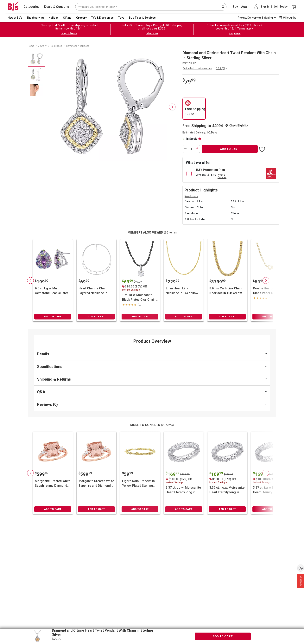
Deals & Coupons (57, 7)
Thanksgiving (35, 18)
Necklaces (56, 46)
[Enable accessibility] (301, 568)
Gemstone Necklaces (78, 46)
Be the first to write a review (197, 68)
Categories (32, 7)
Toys (121, 18)
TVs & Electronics (102, 18)
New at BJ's (15, 18)
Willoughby (290, 18)
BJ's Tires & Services (142, 18)
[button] (239, 126)
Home (31, 46)
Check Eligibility (239, 126)
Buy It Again (241, 7)
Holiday (53, 18)
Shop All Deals (69, 34)
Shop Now (152, 34)
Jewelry (42, 46)
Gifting (67, 18)
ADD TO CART (230, 149)
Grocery (81, 18)
